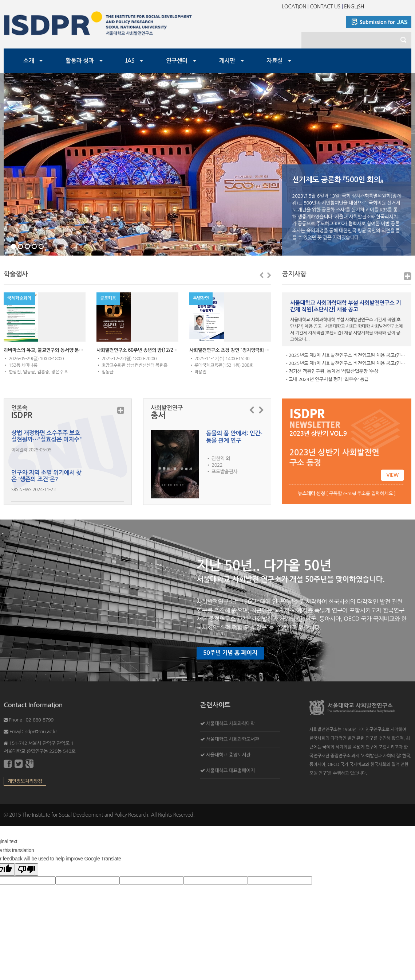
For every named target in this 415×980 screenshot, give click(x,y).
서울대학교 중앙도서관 (228, 755)
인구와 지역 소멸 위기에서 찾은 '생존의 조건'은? (46, 476)
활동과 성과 (80, 61)
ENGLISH (354, 7)
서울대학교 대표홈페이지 (230, 771)
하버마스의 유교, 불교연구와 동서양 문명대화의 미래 (45, 350)
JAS (130, 61)
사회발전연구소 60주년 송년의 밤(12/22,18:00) (137, 350)
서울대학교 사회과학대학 (230, 724)
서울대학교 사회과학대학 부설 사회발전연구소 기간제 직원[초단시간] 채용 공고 (345, 306)
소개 (29, 61)
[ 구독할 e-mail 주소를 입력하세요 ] (347, 493)
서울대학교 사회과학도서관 (233, 739)
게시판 (227, 61)
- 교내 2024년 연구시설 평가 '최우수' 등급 (327, 379)
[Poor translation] (27, 870)
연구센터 (177, 61)
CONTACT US (325, 7)
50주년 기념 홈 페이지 (230, 653)
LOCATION (294, 7)
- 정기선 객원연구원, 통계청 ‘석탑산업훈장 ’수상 (332, 371)
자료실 (274, 61)
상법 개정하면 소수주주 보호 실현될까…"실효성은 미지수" (46, 436)
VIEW (392, 475)
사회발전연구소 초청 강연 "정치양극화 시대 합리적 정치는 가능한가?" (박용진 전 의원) (230, 350)
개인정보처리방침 (25, 781)
